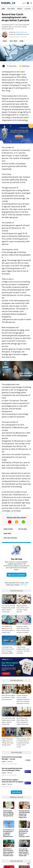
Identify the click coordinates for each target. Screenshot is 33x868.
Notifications (24, 66)
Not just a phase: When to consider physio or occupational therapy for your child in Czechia (23, 743)
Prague (20, 9)
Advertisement (29, 123)
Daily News (11, 9)
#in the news (23, 529)
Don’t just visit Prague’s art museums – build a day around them (9, 697)
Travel (5, 41)
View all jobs (16, 792)
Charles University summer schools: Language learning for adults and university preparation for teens (23, 699)
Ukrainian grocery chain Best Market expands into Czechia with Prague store (24, 814)
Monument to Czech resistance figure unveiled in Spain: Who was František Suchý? (8, 852)
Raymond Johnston (22, 32)
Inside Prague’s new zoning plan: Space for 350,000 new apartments (8, 813)
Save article (12, 66)
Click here (24, 585)
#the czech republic (10, 538)
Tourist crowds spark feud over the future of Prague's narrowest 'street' (24, 833)
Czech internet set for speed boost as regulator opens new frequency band (9, 833)
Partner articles (16, 681)
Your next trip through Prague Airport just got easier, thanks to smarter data (24, 852)
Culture (27, 9)
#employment (8, 529)
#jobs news (7, 533)
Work (22, 41)
